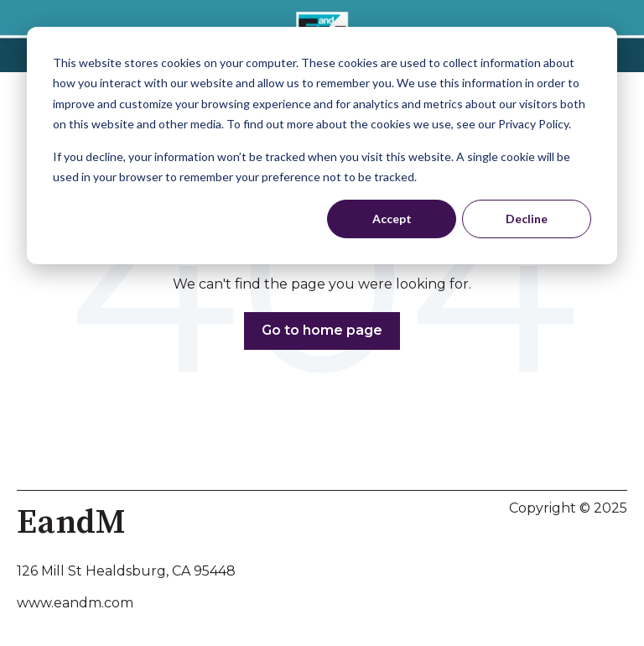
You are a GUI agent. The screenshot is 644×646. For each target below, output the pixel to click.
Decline (527, 219)
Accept (392, 219)
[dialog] (322, 146)
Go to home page (322, 330)
